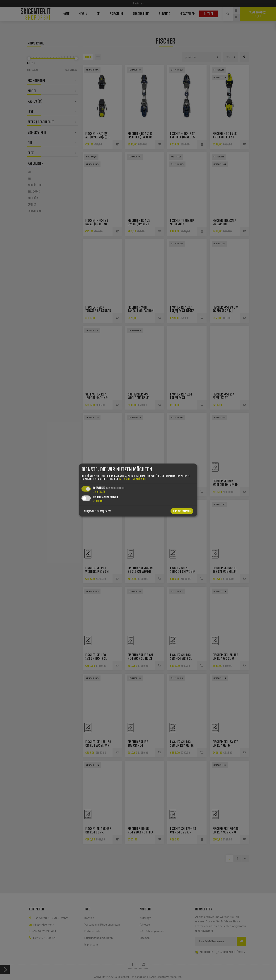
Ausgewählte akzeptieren (98, 511)
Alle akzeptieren (182, 511)
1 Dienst (98, 501)
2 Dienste (99, 492)
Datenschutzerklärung (133, 479)
